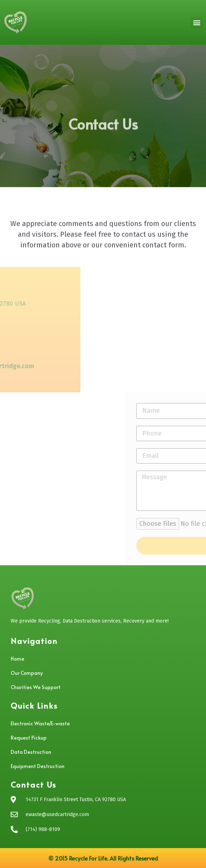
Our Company (27, 673)
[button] (197, 23)
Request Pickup (29, 738)
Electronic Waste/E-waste (40, 723)
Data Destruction (31, 752)
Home (17, 659)
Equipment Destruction (38, 766)
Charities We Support (36, 687)
